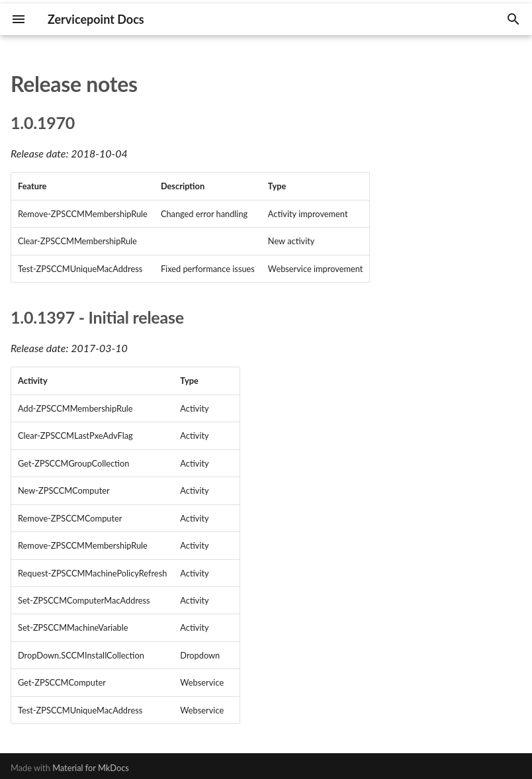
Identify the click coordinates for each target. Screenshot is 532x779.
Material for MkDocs (91, 768)
